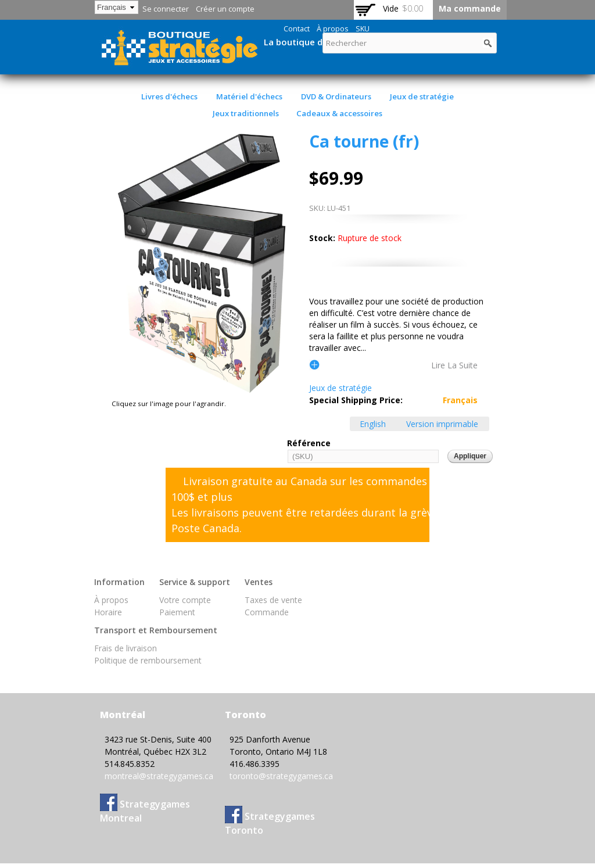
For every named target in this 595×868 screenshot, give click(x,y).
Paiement (177, 612)
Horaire (108, 612)
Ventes (259, 582)
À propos (333, 29)
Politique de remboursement (148, 660)
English (373, 424)
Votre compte (185, 600)
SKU (363, 29)
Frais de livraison (126, 648)
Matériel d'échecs (249, 96)
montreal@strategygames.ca (159, 776)
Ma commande (470, 8)
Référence (309, 443)
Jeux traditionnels (246, 113)
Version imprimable (442, 424)
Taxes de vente (273, 600)
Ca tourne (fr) (364, 141)
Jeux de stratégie (422, 96)
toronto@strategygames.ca (281, 776)
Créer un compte (225, 9)
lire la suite (454, 365)
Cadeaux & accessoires (339, 113)
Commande (267, 612)
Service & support (195, 582)
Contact (297, 29)
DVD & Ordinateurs (336, 96)
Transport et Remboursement (156, 630)
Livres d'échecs (169, 96)
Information (119, 582)
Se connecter (166, 9)
